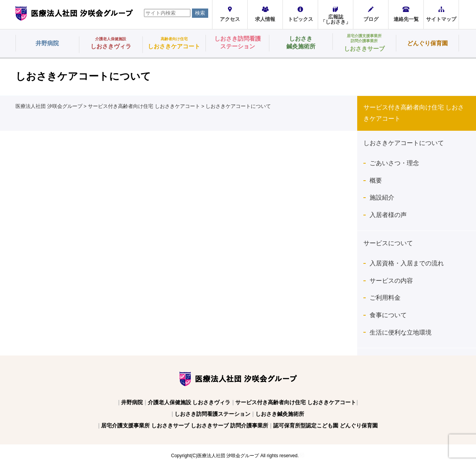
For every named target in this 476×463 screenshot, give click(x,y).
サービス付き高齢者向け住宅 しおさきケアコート (296, 402)
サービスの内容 (391, 281)
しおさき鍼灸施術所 (280, 414)
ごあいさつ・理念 (394, 163)
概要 (376, 180)
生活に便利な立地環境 (401, 332)
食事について (391, 315)
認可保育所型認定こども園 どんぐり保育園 (325, 425)
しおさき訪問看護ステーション (212, 414)
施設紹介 (382, 197)
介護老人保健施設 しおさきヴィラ (189, 402)
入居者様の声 (388, 215)
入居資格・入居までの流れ (407, 263)
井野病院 (132, 402)
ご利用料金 (385, 298)
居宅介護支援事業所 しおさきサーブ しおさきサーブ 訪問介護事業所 (185, 425)
